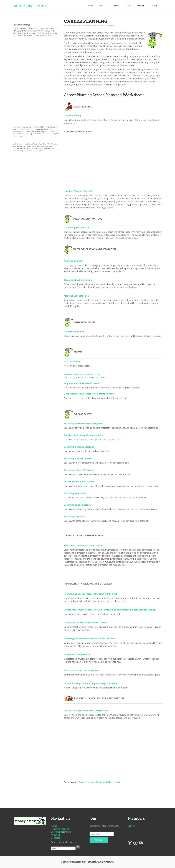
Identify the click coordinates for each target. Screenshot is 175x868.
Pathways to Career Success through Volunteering (91, 594)
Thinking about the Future (78, 280)
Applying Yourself (73, 261)
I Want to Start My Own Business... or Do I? (86, 623)
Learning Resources (61, 832)
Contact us (56, 838)
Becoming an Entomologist (78, 505)
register (154, 6)
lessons (102, 6)
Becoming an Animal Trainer (79, 482)
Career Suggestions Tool (77, 228)
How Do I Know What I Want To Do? (82, 374)
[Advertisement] (113, 749)
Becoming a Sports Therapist (79, 470)
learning (115, 6)
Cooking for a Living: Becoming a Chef (84, 435)
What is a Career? (73, 361)
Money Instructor (31, 6)
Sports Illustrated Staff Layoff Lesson (83, 546)
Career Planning (72, 116)
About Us (56, 835)
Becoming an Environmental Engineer (84, 424)
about (128, 6)
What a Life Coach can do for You (81, 670)
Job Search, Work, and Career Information (86, 711)
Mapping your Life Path (76, 296)
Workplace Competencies (77, 654)
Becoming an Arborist (75, 493)
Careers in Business (74, 332)
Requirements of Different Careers (82, 383)
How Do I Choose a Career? (78, 191)
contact (141, 6)
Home (90, 6)
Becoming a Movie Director (78, 458)
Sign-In (131, 826)
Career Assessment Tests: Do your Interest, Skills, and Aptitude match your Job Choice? (110, 610)
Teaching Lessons (60, 829)
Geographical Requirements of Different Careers (90, 394)
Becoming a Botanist (75, 517)
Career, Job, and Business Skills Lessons (99, 782)
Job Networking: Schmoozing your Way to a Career (91, 683)
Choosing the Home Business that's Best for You (89, 639)
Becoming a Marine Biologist (79, 447)
